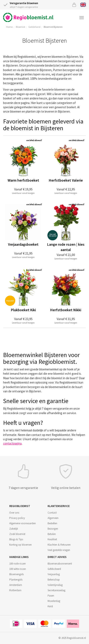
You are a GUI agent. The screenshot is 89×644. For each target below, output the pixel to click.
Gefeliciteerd (54, 569)
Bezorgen (53, 529)
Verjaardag (54, 574)
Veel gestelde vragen (59, 550)
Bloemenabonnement (60, 564)
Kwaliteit (52, 539)
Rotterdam (15, 590)
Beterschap (54, 580)
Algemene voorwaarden (23, 523)
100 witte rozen (18, 569)
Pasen (51, 596)
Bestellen (52, 523)
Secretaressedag (56, 590)
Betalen (52, 534)
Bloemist (20, 27)
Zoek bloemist (17, 534)
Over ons (14, 513)
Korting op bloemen (20, 545)
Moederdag (54, 601)
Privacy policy (17, 518)
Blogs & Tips (16, 539)
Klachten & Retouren (59, 545)
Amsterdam (16, 585)
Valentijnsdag (55, 585)
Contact (52, 513)
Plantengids (16, 580)
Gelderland (34, 27)
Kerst (50, 606)
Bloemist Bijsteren (53, 27)
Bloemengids (16, 574)
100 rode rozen (18, 564)
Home (9, 27)
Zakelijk (14, 529)
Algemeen (53, 518)
